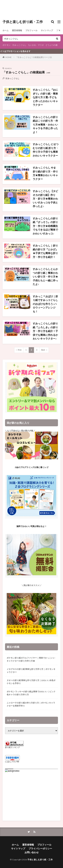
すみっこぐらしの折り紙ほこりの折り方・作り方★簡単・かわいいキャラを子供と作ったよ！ (45, 125)
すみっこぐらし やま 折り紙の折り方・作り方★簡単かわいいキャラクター (45, 173)
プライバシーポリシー (40, 848)
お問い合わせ (32, 852)
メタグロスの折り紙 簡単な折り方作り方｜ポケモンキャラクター (31, 671)
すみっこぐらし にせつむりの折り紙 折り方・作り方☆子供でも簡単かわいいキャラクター (46, 150)
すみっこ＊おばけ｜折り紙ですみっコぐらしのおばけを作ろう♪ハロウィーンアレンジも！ (45, 304)
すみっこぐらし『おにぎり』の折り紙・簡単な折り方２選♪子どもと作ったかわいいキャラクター (45, 97)
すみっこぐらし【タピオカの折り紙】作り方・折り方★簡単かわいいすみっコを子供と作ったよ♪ (45, 199)
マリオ (41, 45)
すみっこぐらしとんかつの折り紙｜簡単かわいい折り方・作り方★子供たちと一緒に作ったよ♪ (45, 276)
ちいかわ (32, 45)
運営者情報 (17, 30)
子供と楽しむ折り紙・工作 (23, 22)
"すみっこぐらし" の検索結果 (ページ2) (34, 57)
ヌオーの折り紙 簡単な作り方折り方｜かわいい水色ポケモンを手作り (31, 682)
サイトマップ (47, 30)
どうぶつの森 (52, 45)
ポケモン (7, 45)
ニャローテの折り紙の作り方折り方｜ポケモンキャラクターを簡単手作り (31, 704)
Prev (20, 350)
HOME (8, 57)
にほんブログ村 (12, 762)
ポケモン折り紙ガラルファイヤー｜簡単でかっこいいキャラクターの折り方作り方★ (31, 659)
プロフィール (31, 30)
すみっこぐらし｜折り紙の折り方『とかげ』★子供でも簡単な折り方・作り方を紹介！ (45, 251)
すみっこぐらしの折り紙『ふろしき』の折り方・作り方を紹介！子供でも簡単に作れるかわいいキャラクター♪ (45, 331)
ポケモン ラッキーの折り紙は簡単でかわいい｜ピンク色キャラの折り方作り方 (31, 693)
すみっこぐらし (19, 45)
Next (43, 350)
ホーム (6, 30)
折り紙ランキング (12, 747)
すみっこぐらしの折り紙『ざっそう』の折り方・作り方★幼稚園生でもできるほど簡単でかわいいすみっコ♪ (45, 226)
